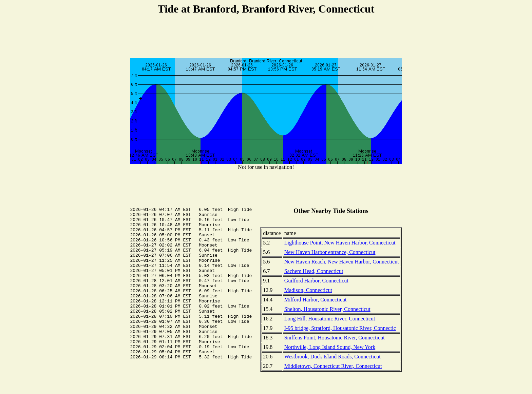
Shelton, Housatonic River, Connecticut (327, 309)
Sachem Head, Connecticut (314, 271)
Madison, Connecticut (308, 290)
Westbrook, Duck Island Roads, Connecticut (332, 357)
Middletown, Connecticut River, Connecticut (333, 366)
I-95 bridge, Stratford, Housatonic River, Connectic (340, 328)
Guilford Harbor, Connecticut (316, 281)
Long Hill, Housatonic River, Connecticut (330, 319)
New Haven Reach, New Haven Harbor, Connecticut (342, 262)
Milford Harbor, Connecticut (316, 300)
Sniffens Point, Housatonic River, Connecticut (335, 338)
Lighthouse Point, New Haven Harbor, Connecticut (340, 243)
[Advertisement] (266, 38)
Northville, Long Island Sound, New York (330, 347)
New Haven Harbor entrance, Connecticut (330, 252)
